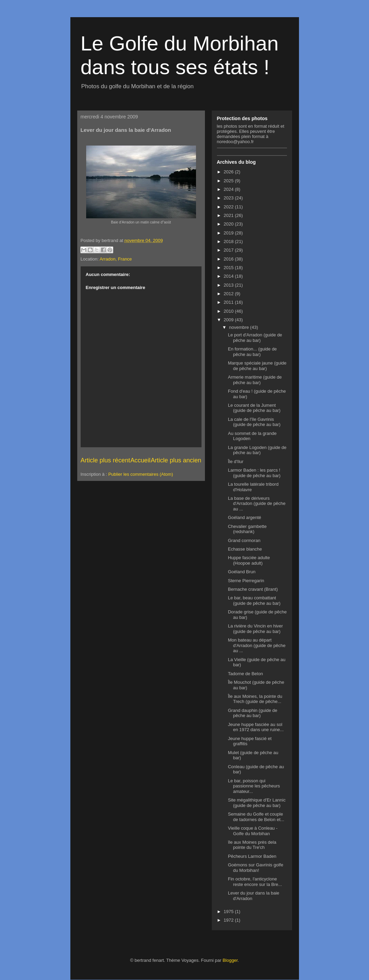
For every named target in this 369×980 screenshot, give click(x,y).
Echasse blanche (245, 549)
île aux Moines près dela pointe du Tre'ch (252, 845)
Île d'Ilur (236, 462)
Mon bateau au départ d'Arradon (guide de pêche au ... (257, 645)
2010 (229, 311)
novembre (239, 327)
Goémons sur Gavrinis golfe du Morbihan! (256, 868)
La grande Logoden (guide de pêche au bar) (257, 450)
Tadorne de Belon (245, 674)
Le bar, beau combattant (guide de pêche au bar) (254, 601)
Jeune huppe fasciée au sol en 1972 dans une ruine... (256, 727)
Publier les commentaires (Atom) (141, 474)
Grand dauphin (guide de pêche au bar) (253, 713)
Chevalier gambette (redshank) (247, 529)
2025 (229, 181)
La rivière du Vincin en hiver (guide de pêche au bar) (255, 629)
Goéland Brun (242, 572)
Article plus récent (106, 460)
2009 (229, 320)
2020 (229, 224)
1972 (229, 920)
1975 (229, 912)
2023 (229, 198)
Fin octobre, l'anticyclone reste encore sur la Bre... (255, 882)
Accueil (141, 460)
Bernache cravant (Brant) (253, 589)
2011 (229, 302)
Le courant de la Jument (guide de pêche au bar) (254, 408)
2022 (229, 207)
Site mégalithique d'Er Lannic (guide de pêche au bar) (257, 803)
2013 (229, 285)
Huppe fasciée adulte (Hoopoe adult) (249, 560)
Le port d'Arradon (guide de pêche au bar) (255, 338)
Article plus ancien (176, 460)
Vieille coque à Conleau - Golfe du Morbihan (253, 831)
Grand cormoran (244, 540)
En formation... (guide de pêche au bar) (252, 352)
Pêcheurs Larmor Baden (252, 856)
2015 (229, 268)
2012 (229, 294)
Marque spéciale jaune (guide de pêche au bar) (257, 366)
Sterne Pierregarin (246, 581)
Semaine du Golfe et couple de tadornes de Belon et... (256, 817)
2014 (229, 276)
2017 (229, 250)
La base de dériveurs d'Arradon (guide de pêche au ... (257, 504)
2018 (229, 241)
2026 (229, 172)
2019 (229, 233)
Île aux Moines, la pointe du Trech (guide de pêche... (255, 699)
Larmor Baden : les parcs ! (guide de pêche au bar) (254, 473)
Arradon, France (116, 259)
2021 (229, 215)
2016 (229, 259)
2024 (229, 189)
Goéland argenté (245, 517)
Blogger (230, 960)
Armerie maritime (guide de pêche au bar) (255, 380)
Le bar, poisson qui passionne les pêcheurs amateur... (254, 786)
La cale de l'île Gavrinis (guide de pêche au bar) (254, 422)
